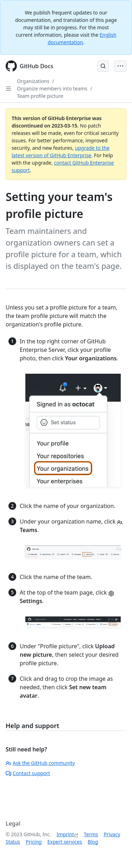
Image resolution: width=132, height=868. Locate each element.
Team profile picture (40, 96)
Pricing (34, 842)
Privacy (112, 834)
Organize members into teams (52, 88)
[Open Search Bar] (103, 66)
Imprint (65, 834)
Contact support (28, 773)
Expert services (65, 842)
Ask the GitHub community (40, 763)
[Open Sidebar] (8, 89)
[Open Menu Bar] (120, 66)
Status (13, 842)
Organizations (33, 81)
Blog (93, 842)
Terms (91, 834)
